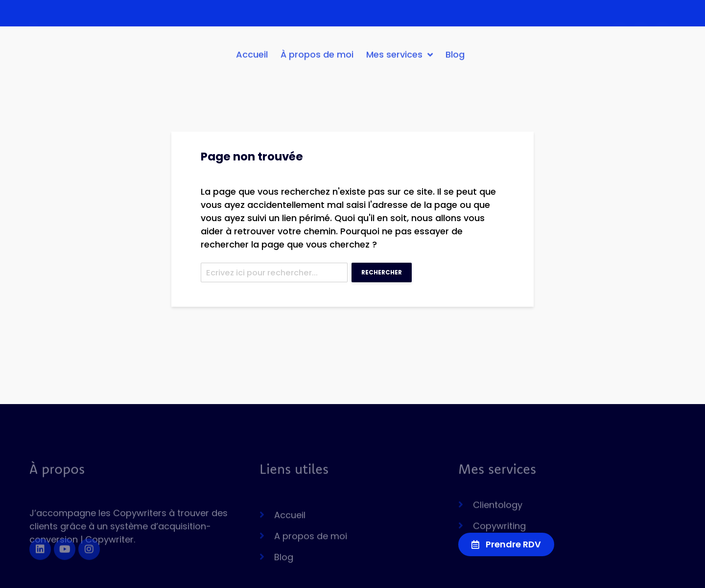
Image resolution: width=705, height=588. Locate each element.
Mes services (399, 59)
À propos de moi (317, 58)
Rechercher (382, 272)
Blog (455, 58)
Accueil (252, 58)
